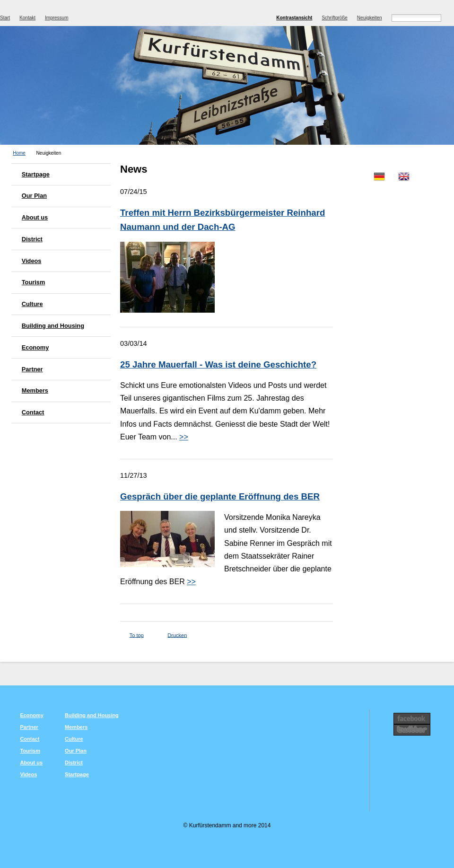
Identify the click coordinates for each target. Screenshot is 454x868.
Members (35, 390)
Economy (35, 347)
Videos (32, 261)
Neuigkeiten (370, 18)
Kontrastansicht (294, 18)
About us (35, 217)
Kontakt (27, 18)
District (32, 239)
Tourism (34, 282)
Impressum (57, 18)
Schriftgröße (334, 18)
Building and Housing (53, 326)
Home (19, 153)
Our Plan (34, 196)
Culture (32, 304)
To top (137, 635)
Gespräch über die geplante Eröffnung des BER (220, 496)
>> (184, 437)
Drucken (177, 635)
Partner (32, 369)
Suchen (450, 17)
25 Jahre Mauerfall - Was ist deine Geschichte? (218, 364)
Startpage (36, 174)
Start (5, 18)
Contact (33, 412)
